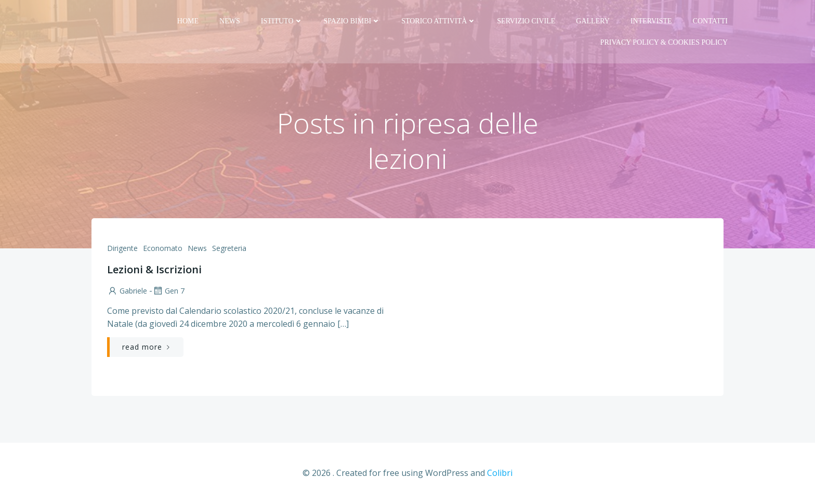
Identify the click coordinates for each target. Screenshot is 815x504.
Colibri (500, 473)
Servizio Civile (526, 21)
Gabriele (127, 291)
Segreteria (229, 248)
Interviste (651, 21)
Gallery (593, 21)
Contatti (710, 21)
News (230, 21)
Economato (163, 248)
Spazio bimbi (352, 21)
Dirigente (122, 248)
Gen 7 (168, 291)
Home (188, 21)
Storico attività (439, 21)
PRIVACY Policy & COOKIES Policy (664, 42)
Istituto (282, 21)
